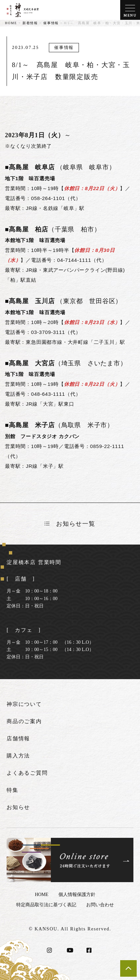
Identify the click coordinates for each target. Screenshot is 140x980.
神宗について (24, 704)
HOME (11, 23)
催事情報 (51, 23)
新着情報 (30, 23)
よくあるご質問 (27, 773)
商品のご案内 (24, 721)
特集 (13, 790)
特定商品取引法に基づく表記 (46, 905)
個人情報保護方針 (77, 895)
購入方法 (18, 756)
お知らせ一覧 (70, 524)
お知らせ (18, 807)
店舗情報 (18, 738)
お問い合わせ (100, 905)
